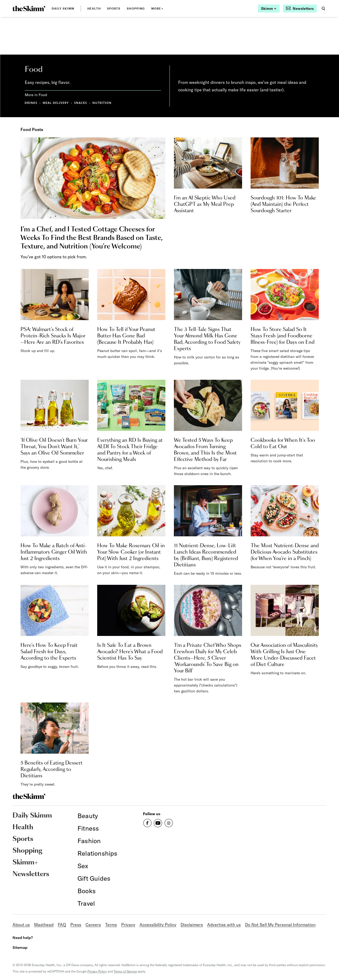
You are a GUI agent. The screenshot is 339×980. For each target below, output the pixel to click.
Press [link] (76, 925)
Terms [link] (111, 925)
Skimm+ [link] (25, 863)
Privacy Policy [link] (97, 971)
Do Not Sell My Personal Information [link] (280, 925)
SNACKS (81, 103)
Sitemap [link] (20, 947)
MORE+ (157, 8)
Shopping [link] (136, 8)
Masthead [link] (44, 925)
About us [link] (21, 925)
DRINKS (31, 103)
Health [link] (94, 8)
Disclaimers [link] (192, 925)
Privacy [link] (128, 925)
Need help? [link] (23, 938)
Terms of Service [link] (125, 971)
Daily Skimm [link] (63, 8)
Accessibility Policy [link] (158, 925)
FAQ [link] (62, 925)
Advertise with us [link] (224, 925)
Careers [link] (93, 925)
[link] (29, 9)
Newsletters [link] (31, 874)
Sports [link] (114, 8)
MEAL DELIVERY (56, 103)
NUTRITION (102, 103)
